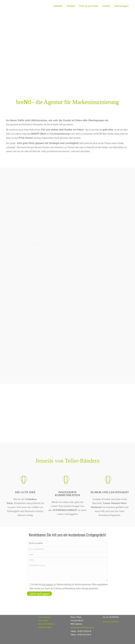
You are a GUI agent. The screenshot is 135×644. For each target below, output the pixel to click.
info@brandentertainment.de (82, 627)
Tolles (40, 234)
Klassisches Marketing (46, 624)
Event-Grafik (43, 620)
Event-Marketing (44, 617)
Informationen (47, 584)
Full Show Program (45, 627)
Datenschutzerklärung (111, 622)
